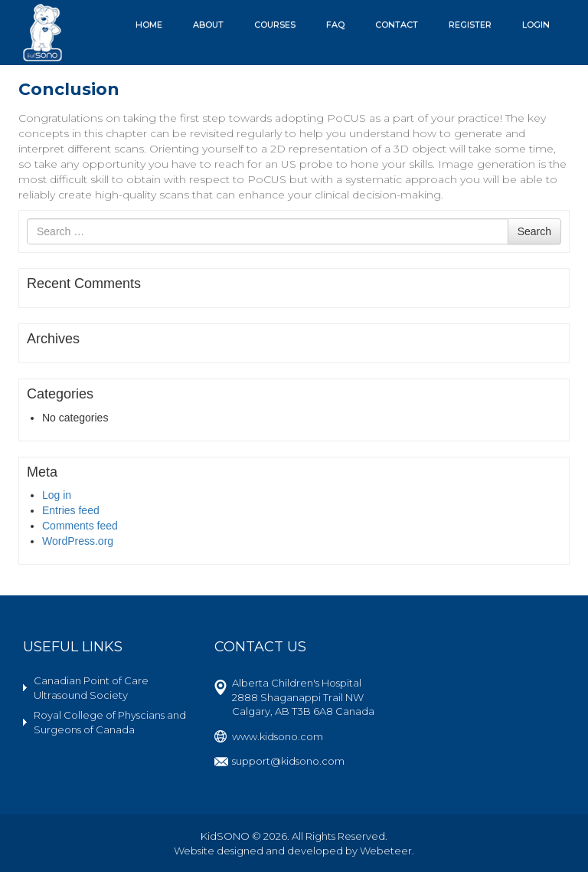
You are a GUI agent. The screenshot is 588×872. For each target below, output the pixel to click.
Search (534, 231)
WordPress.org (78, 541)
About (208, 25)
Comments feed (80, 526)
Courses (275, 25)
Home (149, 25)
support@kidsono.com (288, 761)
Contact (397, 25)
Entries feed (71, 510)
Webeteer (386, 851)
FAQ (335, 25)
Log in (57, 495)
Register (470, 25)
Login (536, 25)
